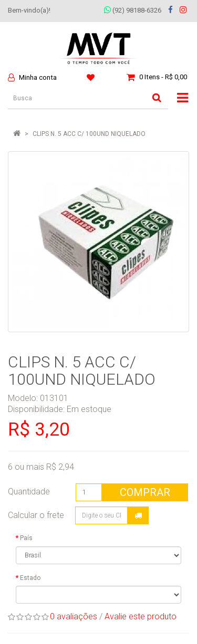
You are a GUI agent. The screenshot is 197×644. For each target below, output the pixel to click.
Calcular (138, 515)
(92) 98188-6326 (133, 10)
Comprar (145, 492)
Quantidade (29, 492)
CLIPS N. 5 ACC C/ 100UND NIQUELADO (89, 134)
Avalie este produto (141, 616)
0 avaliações (74, 616)
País (26, 538)
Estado (30, 578)
